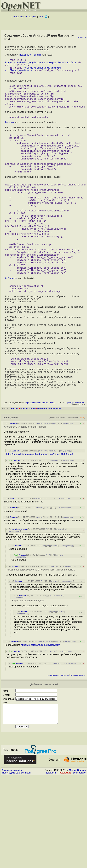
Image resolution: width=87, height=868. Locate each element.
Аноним (13, 509)
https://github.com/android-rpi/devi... (41, 488)
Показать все (73, 503)
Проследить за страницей (16, 862)
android (78, 488)
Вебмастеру (79, 862)
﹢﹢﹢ (48, 509)
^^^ (46, 537)
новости (17, 17)
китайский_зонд (20, 615)
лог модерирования (78, 761)
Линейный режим (58, 503)
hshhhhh (16, 652)
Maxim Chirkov (77, 860)
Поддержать (65, 862)
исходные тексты (30, 57)
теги (41, 17)
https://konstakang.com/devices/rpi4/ (40, 731)
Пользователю (28, 494)
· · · (54, 509)
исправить (82, 37)
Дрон (12, 584)
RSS (82, 503)
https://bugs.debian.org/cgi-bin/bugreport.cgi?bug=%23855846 (39, 540)
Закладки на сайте (12, 860)
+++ (25, 17)
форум (33, 17)
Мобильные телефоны (49, 494)
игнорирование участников (58, 761)
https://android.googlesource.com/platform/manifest (41, 67)
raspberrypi (69, 488)
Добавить (51, 862)
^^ (42, 537)
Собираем (11, 336)
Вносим (9, 142)
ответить (40, 509)
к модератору (67, 509)
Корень (15, 494)
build (84, 488)
